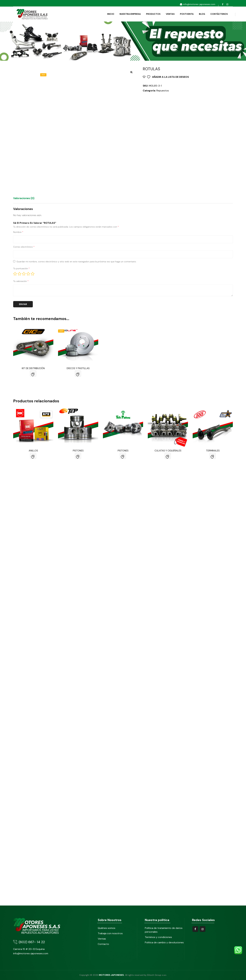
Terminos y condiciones (158, 937)
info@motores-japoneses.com (197, 4)
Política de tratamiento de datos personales (164, 930)
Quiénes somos (107, 928)
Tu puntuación (21, 268)
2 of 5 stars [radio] (19, 274)
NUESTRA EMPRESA (128, 14)
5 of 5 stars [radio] (33, 274)
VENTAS (168, 14)
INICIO (109, 14)
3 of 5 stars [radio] (24, 274)
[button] (131, 72)
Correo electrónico (24, 247)
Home (16, 46)
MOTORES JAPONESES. (112, 975)
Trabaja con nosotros (110, 933)
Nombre (18, 232)
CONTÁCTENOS (217, 14)
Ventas (102, 939)
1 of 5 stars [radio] (15, 274)
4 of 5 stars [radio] (28, 274)
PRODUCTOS (151, 14)
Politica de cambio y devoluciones (164, 942)
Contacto (103, 944)
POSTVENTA (185, 14)
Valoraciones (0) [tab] (24, 198)
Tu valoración (21, 281)
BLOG (200, 14)
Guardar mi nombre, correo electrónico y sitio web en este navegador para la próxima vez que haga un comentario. (76, 262)
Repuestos (163, 91)
